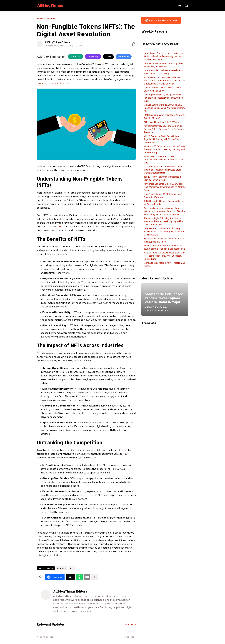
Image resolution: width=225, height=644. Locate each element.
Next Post (129, 637)
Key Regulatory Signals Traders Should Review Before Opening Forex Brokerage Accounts (164, 129)
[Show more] (95, 577)
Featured (50, 19)
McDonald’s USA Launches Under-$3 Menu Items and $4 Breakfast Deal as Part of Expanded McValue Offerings (164, 81)
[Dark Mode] (178, 6)
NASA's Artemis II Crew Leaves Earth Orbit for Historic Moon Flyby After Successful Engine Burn (165, 256)
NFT (60, 226)
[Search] (185, 6)
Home (40, 19)
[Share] (133, 44)
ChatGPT (76, 57)
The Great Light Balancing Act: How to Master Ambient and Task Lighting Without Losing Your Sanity (164, 221)
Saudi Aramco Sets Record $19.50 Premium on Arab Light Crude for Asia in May (163, 160)
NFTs (124, 450)
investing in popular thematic (53, 83)
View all (129, 624)
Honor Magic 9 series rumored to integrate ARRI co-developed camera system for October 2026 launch (164, 56)
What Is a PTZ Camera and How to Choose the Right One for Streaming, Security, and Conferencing (165, 149)
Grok (108, 57)
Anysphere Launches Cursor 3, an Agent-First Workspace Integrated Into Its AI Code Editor (165, 187)
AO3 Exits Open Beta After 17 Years (161, 122)
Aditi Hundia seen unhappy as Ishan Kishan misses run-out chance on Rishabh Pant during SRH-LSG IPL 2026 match (164, 211)
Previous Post (46, 637)
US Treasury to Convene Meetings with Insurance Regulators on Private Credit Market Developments (163, 170)
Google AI (124, 57)
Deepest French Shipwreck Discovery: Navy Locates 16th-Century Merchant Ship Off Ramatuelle (164, 232)
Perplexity (93, 57)
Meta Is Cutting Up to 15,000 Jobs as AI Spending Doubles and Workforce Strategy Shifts (164, 108)
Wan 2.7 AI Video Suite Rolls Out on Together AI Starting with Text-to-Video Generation (162, 139)
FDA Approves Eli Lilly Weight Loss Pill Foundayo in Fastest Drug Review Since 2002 (163, 98)
